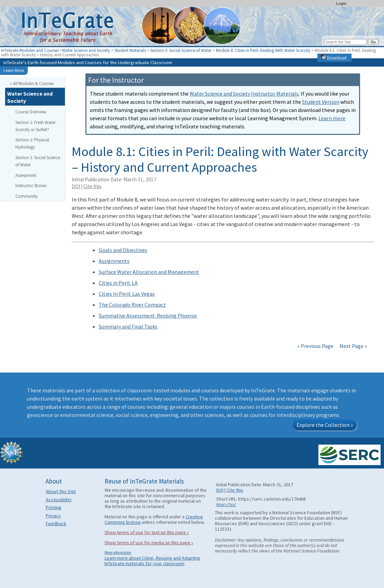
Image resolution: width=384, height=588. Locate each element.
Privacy (53, 516)
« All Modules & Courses (32, 83)
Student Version (321, 102)
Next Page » (353, 346)
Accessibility (59, 500)
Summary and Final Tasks (128, 326)
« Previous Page (315, 346)
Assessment (26, 175)
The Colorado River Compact (132, 305)
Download (334, 58)
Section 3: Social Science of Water (181, 50)
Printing (54, 507)
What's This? (226, 505)
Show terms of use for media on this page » (149, 543)
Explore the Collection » (325, 425)
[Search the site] (345, 42)
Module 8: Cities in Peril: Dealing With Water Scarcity (264, 50)
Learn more (332, 118)
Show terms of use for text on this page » (147, 532)
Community (26, 196)
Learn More (14, 70)
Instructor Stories (31, 185)
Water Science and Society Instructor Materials (244, 94)
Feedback (56, 523)
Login (341, 3)
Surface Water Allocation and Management (149, 272)
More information (118, 552)
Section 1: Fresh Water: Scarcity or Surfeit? (36, 126)
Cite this (92, 186)
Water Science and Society (86, 50)
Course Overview (31, 112)
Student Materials (130, 50)
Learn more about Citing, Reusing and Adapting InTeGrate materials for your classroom (152, 561)
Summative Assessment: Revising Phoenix (148, 316)
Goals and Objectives (123, 250)
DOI (76, 186)
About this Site (61, 491)
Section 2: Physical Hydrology (32, 143)
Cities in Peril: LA (118, 283)
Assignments (114, 261)
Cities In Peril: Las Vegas (127, 294)
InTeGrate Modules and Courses (30, 50)
